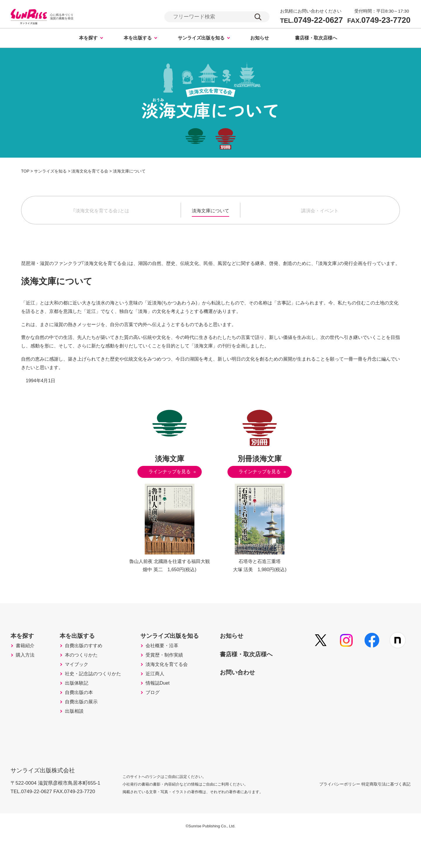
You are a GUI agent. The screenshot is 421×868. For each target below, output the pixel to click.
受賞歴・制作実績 (178, 669)
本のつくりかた (87, 669)
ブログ (165, 718)
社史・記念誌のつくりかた (100, 693)
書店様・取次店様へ (316, 39)
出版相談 (79, 743)
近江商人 (167, 693)
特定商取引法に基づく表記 (386, 812)
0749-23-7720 (379, 21)
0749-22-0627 (312, 21)
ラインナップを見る (170, 472)
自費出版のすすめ (89, 657)
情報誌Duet (170, 706)
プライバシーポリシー (326, 812)
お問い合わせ (259, 682)
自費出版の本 (84, 718)
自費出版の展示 (87, 730)
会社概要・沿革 (175, 657)
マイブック (82, 681)
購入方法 (27, 669)
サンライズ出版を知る (201, 39)
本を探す (88, 39)
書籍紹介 (27, 657)
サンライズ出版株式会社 (47, 795)
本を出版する (138, 39)
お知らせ (260, 39)
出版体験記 (82, 706)
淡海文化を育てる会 (180, 681)
